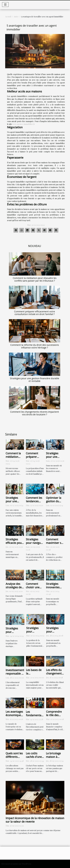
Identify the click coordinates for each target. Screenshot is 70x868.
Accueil (8, 17)
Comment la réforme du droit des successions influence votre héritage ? (35, 346)
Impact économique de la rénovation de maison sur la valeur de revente (35, 820)
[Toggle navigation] (5, 5)
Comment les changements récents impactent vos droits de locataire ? (35, 413)
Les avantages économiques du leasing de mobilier (14, 717)
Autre (16, 17)
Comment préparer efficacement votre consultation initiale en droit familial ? (35, 313)
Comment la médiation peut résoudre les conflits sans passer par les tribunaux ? (35, 279)
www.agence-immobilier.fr (24, 124)
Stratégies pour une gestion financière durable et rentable (35, 380)
